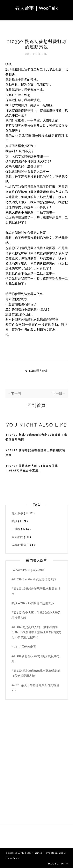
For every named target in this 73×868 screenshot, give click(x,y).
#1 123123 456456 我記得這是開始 (34, 579)
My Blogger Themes (32, 853)
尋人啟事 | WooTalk (36, 8)
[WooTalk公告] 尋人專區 (28, 570)
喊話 (15, 521)
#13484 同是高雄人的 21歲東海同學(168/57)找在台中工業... (32, 468)
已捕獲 (16, 529)
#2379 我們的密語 (24, 647)
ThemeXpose (12, 858)
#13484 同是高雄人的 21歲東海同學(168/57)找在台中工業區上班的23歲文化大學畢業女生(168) (36, 632)
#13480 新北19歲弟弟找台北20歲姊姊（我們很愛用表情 (36, 437)
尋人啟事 (42, 371)
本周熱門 (18, 537)
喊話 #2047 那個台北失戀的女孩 (33, 603)
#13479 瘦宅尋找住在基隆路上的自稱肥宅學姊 (35, 453)
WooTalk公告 (21, 545)
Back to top (58, 864)
